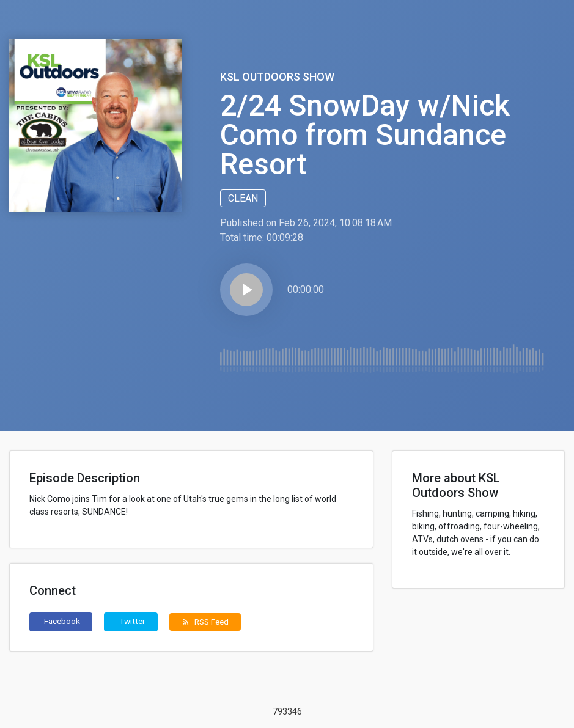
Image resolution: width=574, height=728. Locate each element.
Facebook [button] (62, 621)
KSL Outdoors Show (277, 77)
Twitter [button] (132, 621)
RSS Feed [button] (205, 622)
